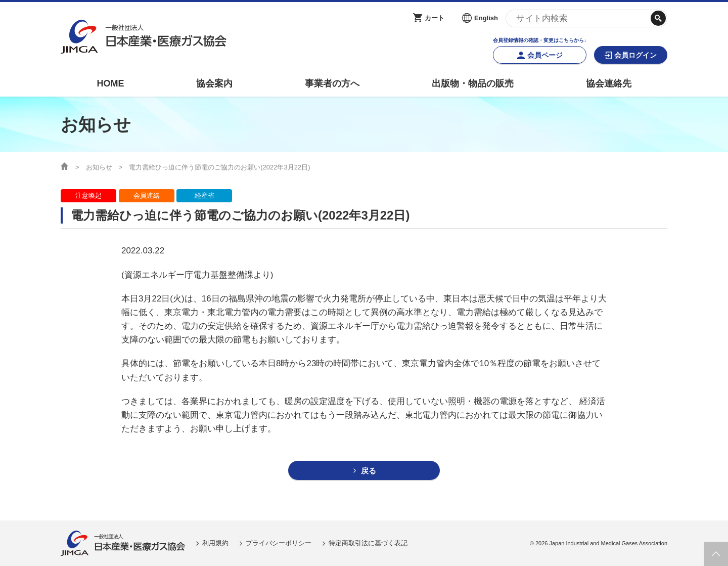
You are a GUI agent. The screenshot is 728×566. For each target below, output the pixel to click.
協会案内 (214, 83)
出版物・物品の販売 (473, 83)
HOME (110, 83)
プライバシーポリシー (279, 543)
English (486, 18)
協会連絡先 (609, 83)
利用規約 (215, 543)
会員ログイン (635, 55)
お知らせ (99, 167)
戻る (369, 471)
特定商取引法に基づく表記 (368, 543)
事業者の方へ (332, 83)
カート (435, 18)
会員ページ (545, 55)
